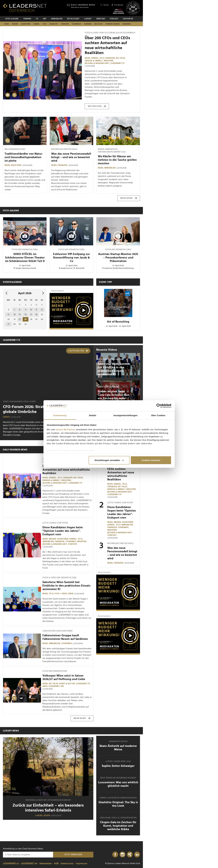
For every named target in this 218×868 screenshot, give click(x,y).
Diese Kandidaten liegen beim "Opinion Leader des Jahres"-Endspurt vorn (63, 531)
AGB (56, 863)
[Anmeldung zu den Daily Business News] (28, 855)
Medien (15, 24)
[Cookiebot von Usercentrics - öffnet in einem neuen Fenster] (159, 406)
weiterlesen (97, 106)
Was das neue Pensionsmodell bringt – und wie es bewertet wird (71, 157)
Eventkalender (12, 282)
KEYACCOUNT (73, 19)
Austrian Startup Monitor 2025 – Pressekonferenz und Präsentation (118, 258)
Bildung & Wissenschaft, (98, 63)
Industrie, (109, 61)
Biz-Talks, (121, 58)
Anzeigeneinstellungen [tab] (125, 415)
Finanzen (65, 24)
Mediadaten (46, 863)
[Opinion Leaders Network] (133, 8)
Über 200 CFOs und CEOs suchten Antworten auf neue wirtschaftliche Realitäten (66, 470)
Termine (27, 19)
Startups (73, 544)
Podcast (114, 19)
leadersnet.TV (117, 63)
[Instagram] (122, 855)
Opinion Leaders (112, 24)
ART (45, 19)
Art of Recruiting (118, 322)
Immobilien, (49, 542)
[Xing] (130, 855)
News (7, 24)
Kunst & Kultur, (68, 684)
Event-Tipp (106, 282)
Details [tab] (93, 415)
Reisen (47, 816)
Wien (71, 594)
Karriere (88, 24)
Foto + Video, (61, 594)
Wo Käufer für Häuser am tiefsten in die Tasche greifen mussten (117, 160)
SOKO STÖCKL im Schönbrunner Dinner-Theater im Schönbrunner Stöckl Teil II (25, 258)
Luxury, (40, 816)
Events (6, 417)
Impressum (82, 863)
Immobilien (57, 19)
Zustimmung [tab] (60, 415)
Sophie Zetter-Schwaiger (118, 766)
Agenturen (26, 24)
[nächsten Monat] (43, 293)
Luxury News (11, 731)
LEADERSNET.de (29, 863)
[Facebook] (115, 855)
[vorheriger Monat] (6, 293)
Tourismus (76, 24)
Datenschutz (67, 863)
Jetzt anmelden (73, 855)
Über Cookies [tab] (158, 415)
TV (37, 19)
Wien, (45, 686)
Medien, (53, 539)
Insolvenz (16, 165)
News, (88, 58)
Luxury (88, 19)
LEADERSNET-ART (56, 686)
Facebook (117, 5)
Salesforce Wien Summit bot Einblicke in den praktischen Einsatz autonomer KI (66, 586)
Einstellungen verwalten (109, 460)
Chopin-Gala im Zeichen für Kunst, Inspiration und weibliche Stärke (118, 826)
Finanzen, (111, 58)
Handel (36, 24)
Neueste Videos (107, 350)
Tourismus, (71, 542)
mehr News (129, 198)
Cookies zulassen (151, 460)
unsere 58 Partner (65, 429)
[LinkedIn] (137, 855)
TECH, (102, 58)
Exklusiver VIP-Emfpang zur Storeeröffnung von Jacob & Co (71, 258)
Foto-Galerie (12, 19)
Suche (104, 5)
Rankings (127, 24)
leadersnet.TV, (83, 684)
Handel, (95, 58)
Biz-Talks (99, 24)
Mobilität (54, 24)
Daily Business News (15, 450)
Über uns (101, 19)
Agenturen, (63, 539)
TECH (45, 24)
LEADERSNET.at (11, 863)
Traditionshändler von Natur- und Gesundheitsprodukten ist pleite (24, 157)
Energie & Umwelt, (94, 61)
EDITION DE (128, 19)
